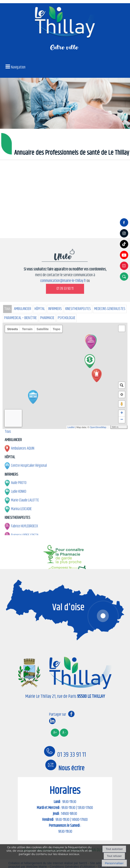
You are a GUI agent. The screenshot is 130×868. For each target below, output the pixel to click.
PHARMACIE (47, 515)
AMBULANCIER (23, 506)
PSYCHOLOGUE (67, 515)
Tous (7, 506)
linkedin (52, 721)
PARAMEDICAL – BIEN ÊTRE (21, 515)
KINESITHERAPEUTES (78, 506)
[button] (125, 276)
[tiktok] (125, 248)
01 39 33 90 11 (65, 486)
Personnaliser (114, 863)
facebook (71, 714)
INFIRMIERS (55, 506)
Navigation (18, 67)
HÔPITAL (40, 506)
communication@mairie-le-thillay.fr (63, 478)
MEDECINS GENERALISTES (110, 506)
